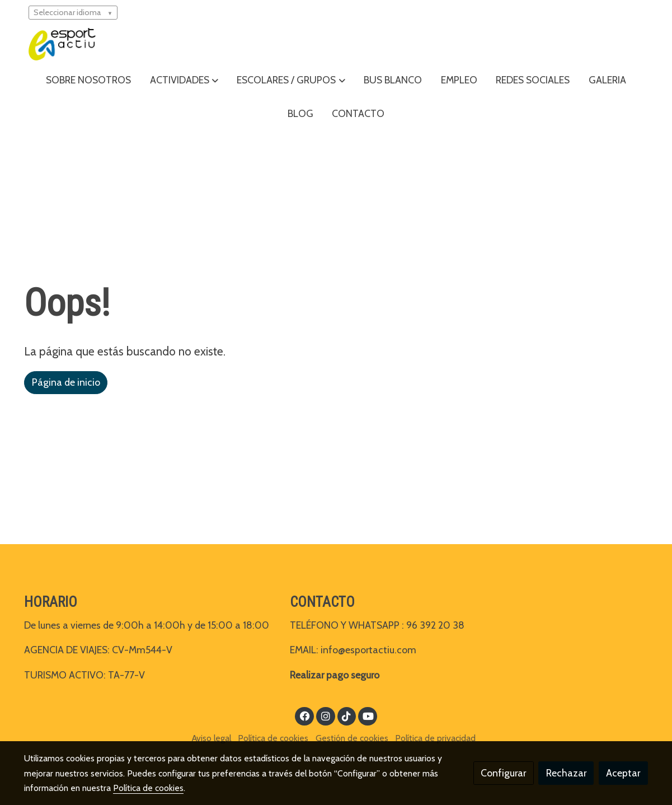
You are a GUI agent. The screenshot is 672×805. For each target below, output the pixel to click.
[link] (62, 44)
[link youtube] (368, 715)
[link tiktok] (347, 715)
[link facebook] (305, 715)
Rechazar (566, 773)
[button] (184, 80)
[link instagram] (325, 715)
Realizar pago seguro (335, 675)
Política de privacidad (435, 738)
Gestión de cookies (352, 738)
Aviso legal (212, 738)
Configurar (503, 773)
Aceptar (623, 773)
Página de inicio (66, 382)
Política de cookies (273, 738)
